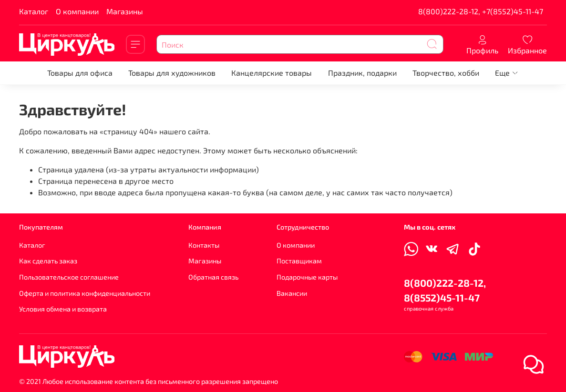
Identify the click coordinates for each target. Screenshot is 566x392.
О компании (77, 11)
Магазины (125, 11)
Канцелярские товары (272, 73)
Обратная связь (213, 277)
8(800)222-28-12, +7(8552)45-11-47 (481, 11)
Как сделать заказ (48, 261)
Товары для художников (172, 73)
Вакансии (292, 293)
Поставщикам (299, 261)
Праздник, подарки (362, 73)
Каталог (34, 11)
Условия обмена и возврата (63, 309)
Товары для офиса (80, 73)
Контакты (204, 245)
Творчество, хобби (446, 73)
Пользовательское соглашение (69, 277)
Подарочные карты (307, 277)
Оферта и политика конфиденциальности (85, 293)
